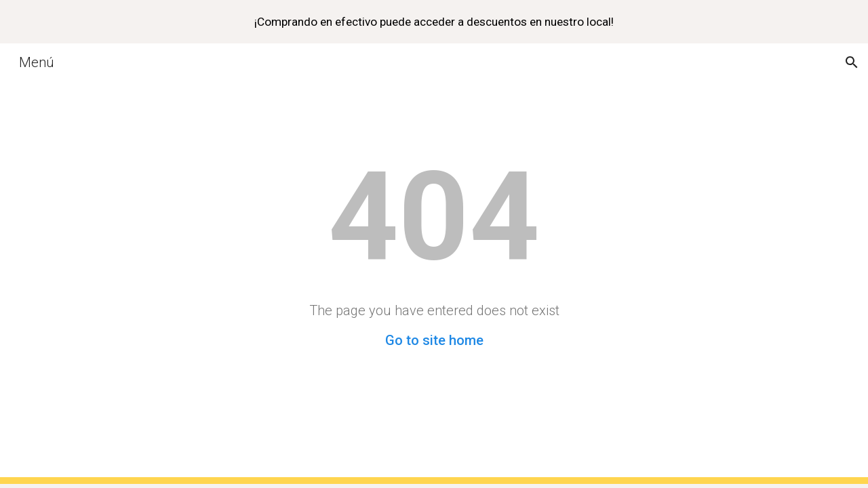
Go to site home (434, 340)
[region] (434, 22)
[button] (852, 62)
